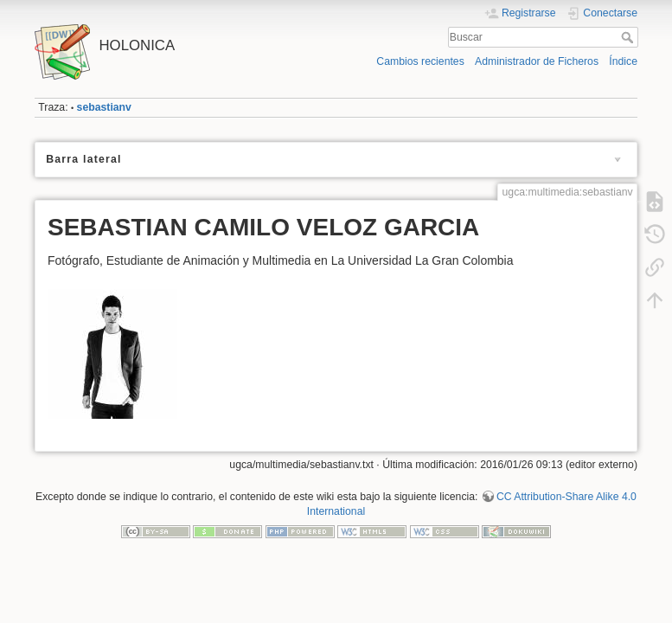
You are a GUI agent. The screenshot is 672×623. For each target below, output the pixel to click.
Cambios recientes (420, 61)
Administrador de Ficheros (537, 61)
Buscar (629, 37)
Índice (623, 61)
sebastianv (104, 107)
